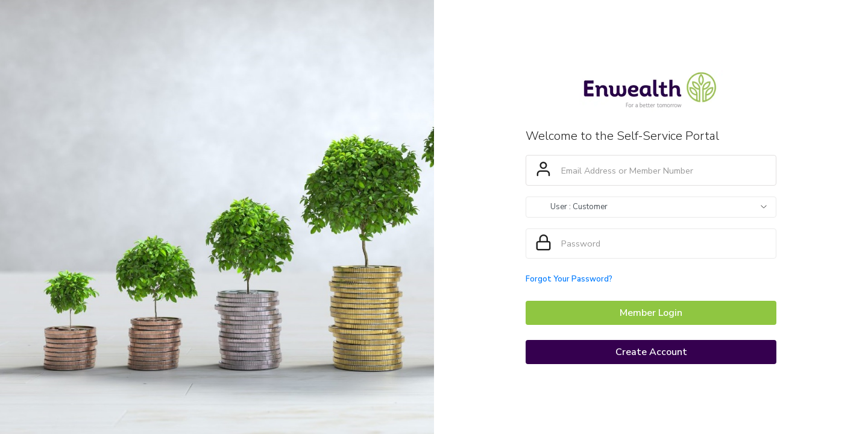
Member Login (651, 313)
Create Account (651, 352)
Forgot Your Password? (569, 279)
